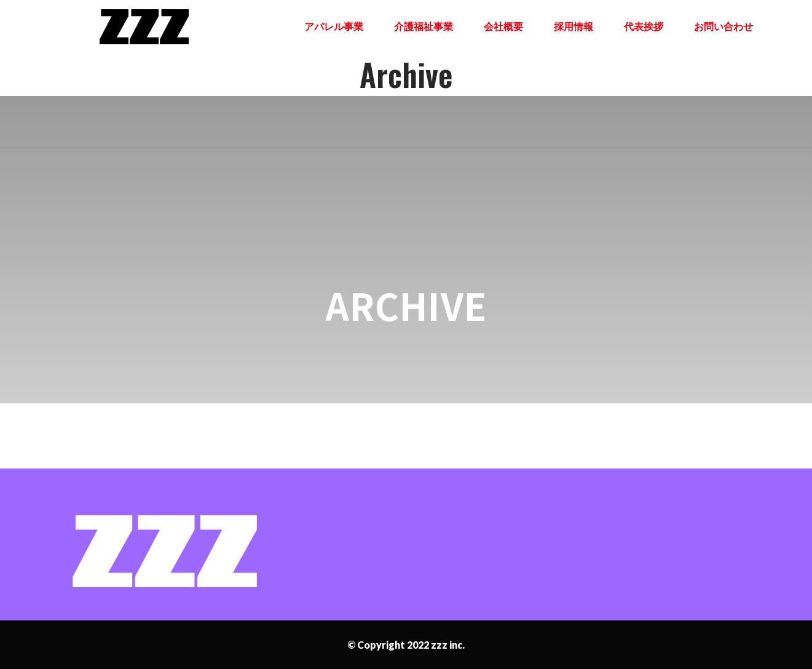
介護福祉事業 (424, 26)
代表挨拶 (644, 26)
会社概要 (503, 26)
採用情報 (574, 26)
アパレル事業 (334, 26)
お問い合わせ (723, 26)
